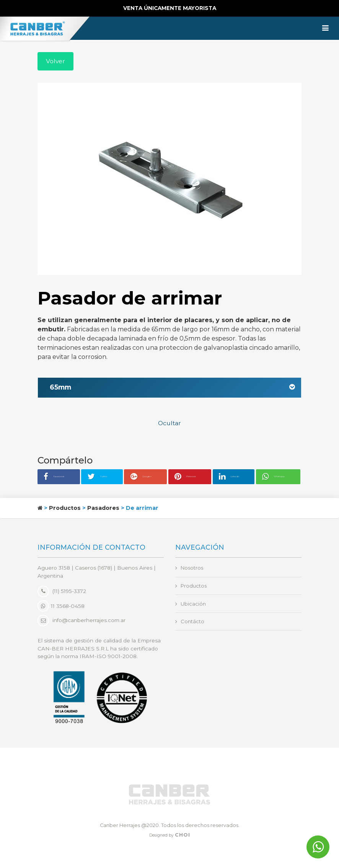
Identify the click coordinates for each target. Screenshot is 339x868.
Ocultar (170, 424)
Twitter (106, 478)
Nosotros (193, 568)
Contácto (193, 622)
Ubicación (193, 604)
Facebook (62, 478)
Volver (56, 61)
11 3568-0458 (61, 606)
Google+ (147, 478)
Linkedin (235, 478)
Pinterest (191, 478)
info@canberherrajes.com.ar (89, 621)
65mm (173, 388)
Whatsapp (281, 478)
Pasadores (103, 508)
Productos (65, 508)
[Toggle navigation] (325, 28)
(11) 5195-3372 (62, 592)
